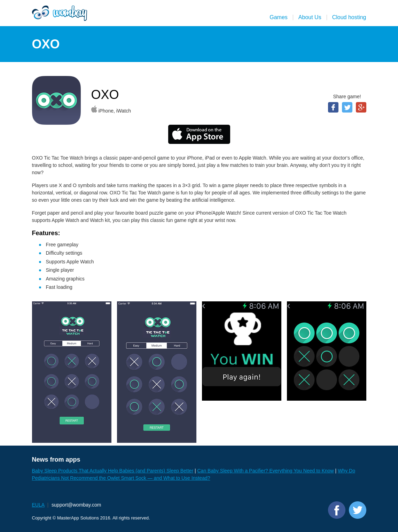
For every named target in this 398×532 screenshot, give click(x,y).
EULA (38, 505)
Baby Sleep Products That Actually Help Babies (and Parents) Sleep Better (113, 471)
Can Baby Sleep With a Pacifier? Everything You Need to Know (265, 471)
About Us (310, 17)
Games (279, 17)
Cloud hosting (349, 17)
